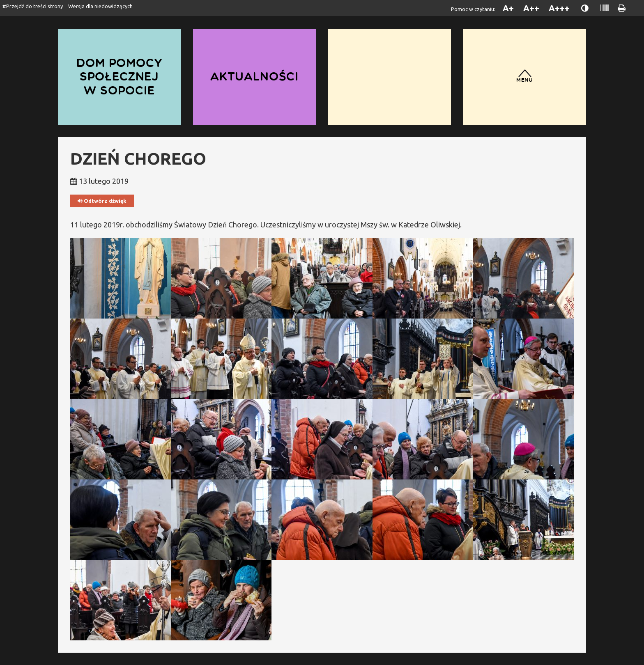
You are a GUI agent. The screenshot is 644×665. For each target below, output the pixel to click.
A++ (531, 8)
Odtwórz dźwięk (102, 201)
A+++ (559, 8)
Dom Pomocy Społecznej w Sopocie (119, 77)
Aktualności (254, 77)
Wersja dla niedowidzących (100, 6)
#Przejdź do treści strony (33, 6)
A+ (508, 8)
